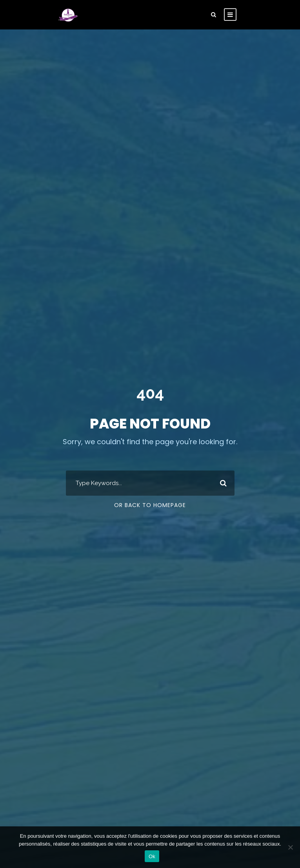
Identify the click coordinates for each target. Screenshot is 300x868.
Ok (152, 856)
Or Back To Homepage (150, 505)
